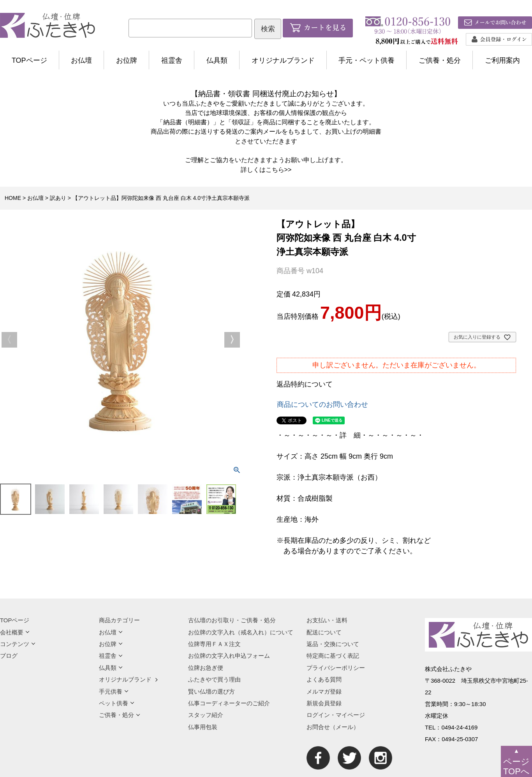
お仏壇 (81, 60)
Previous (9, 340)
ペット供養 (117, 703)
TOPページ (29, 60)
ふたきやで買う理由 (214, 679)
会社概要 (15, 632)
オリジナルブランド (283, 60)
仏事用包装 (203, 727)
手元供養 (114, 691)
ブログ (9, 656)
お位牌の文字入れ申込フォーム (229, 656)
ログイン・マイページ (336, 715)
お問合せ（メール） (333, 727)
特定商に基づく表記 (333, 656)
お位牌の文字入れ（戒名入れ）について (241, 632)
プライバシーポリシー (336, 668)
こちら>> (279, 170)
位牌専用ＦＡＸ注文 (214, 644)
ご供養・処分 (440, 60)
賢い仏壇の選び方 (211, 691)
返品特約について (305, 384)
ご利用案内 (502, 60)
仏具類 (217, 60)
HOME (13, 198)
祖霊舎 (172, 60)
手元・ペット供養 (366, 60)
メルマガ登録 (324, 691)
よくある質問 (324, 679)
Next (232, 340)
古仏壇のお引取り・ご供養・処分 (232, 620)
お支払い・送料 (327, 620)
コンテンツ (18, 644)
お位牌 (127, 60)
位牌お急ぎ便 (206, 668)
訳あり (58, 198)
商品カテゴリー (119, 620)
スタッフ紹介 (206, 715)
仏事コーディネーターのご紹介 (229, 703)
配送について (324, 632)
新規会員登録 (324, 703)
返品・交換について (333, 644)
